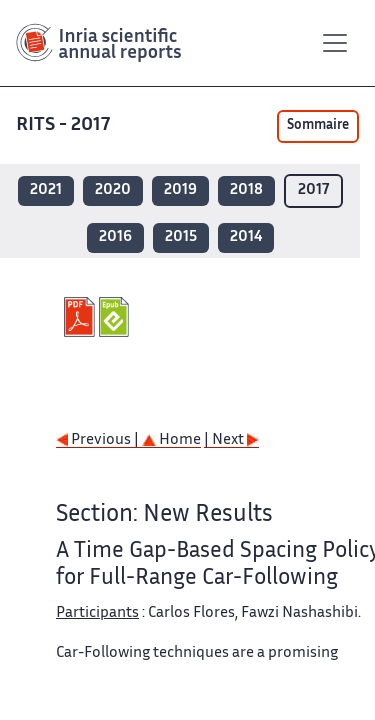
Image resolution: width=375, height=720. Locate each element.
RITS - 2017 (65, 125)
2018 (246, 190)
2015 (181, 237)
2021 (46, 190)
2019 (180, 190)
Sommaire (318, 126)
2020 (113, 190)
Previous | (99, 440)
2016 (115, 237)
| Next (231, 440)
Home (171, 440)
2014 (246, 237)
